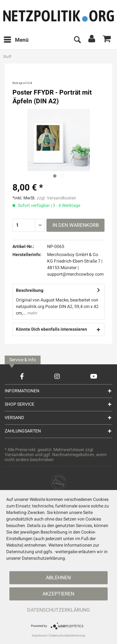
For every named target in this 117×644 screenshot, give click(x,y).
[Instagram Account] (57, 376)
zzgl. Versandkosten (56, 198)
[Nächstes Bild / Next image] (62, 176)
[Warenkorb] (107, 40)
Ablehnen (58, 578)
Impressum (40, 636)
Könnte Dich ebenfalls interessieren (51, 329)
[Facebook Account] (22, 376)
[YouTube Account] (94, 376)
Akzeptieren (58, 594)
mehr (32, 313)
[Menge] (29, 225)
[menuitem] (16, 40)
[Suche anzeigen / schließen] (77, 40)
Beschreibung (30, 290)
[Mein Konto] (92, 40)
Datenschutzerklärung (58, 610)
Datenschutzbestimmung (67, 636)
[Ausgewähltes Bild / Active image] (55, 176)
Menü (16, 40)
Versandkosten (19, 455)
